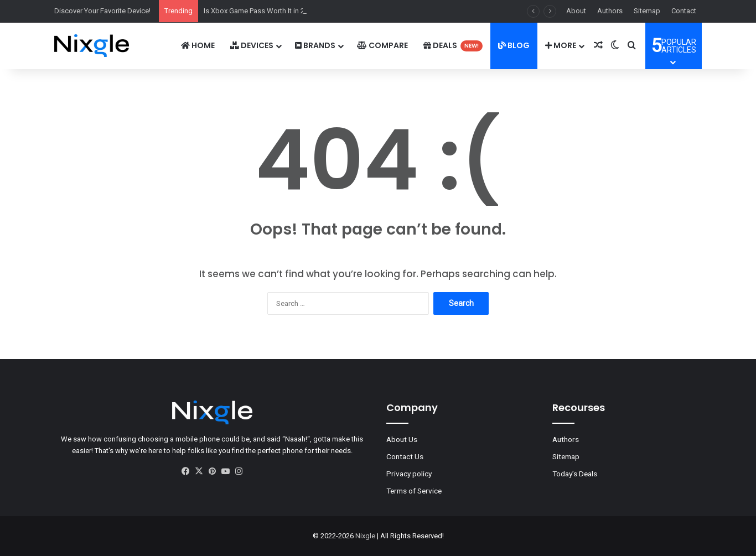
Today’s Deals (575, 474)
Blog (514, 45)
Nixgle (365, 536)
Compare (382, 45)
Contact (684, 11)
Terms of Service (414, 491)
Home (198, 45)
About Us (402, 439)
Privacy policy (409, 474)
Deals (453, 46)
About (576, 11)
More (561, 45)
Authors (610, 11)
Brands (315, 45)
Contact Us (405, 456)
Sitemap (647, 11)
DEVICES (252, 45)
